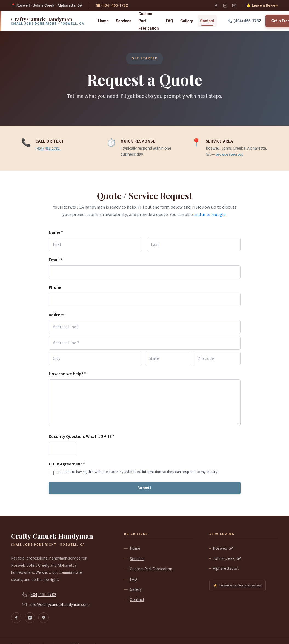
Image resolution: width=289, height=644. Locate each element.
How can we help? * (67, 374)
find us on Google (210, 215)
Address (56, 315)
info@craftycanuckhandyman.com (59, 605)
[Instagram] (225, 6)
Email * (55, 260)
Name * (56, 232)
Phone (55, 287)
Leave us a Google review (238, 586)
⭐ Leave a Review (262, 5)
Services (124, 21)
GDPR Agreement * (67, 464)
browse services (230, 154)
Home (103, 21)
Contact (207, 21)
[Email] (234, 6)
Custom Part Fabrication (149, 21)
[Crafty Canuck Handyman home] (48, 21)
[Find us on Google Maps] (44, 619)
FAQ (170, 21)
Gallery (187, 21)
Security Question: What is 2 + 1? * (81, 437)
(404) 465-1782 (49, 148)
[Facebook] (216, 6)
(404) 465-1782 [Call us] (244, 21)
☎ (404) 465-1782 (112, 5)
